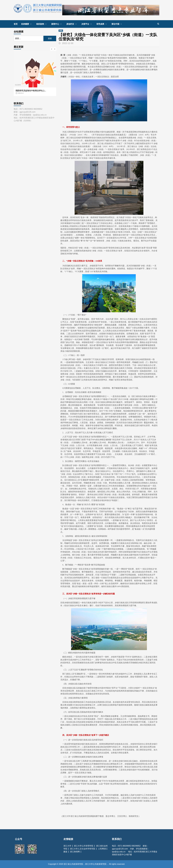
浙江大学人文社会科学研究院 (83, 849)
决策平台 (87, 24)
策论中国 (117, 24)
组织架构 (42, 24)
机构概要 (27, 24)
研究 (61, 31)
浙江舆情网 (75, 852)
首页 (16, 24)
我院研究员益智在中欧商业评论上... (31, 91)
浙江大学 (67, 846)
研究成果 (102, 24)
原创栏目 (72, 24)
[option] (35, 75)
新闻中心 (57, 24)
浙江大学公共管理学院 (84, 846)
